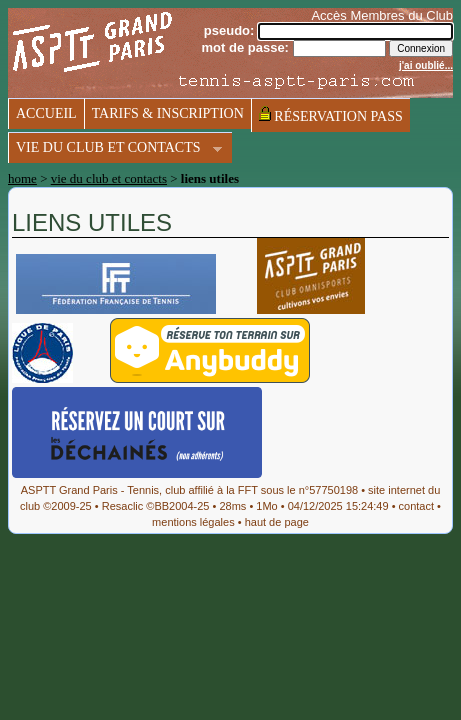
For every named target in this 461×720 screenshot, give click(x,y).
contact (416, 506)
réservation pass (331, 115)
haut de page (277, 522)
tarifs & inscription (168, 113)
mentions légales (193, 522)
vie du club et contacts (115, 149)
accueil (46, 113)
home (22, 178)
